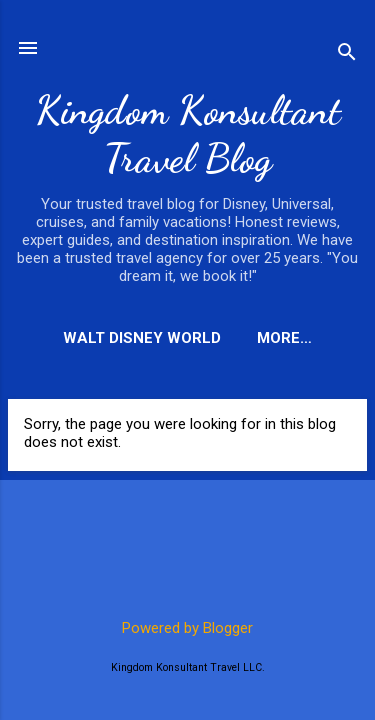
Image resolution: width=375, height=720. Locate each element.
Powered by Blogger (187, 628)
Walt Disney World (142, 338)
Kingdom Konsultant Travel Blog (188, 134)
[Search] (347, 54)
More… (284, 338)
